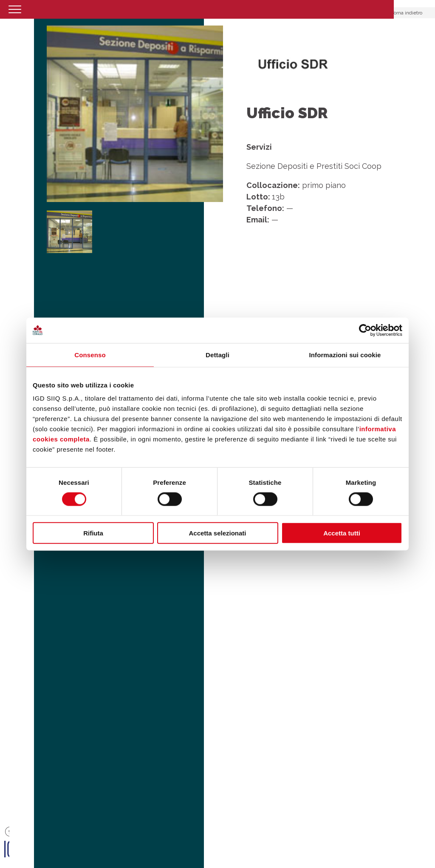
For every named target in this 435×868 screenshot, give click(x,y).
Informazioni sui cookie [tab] (345, 354)
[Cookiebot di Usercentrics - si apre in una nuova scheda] (365, 330)
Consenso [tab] (90, 354)
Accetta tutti (342, 533)
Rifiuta (93, 533)
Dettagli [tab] (217, 354)
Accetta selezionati (217, 533)
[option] (135, 114)
